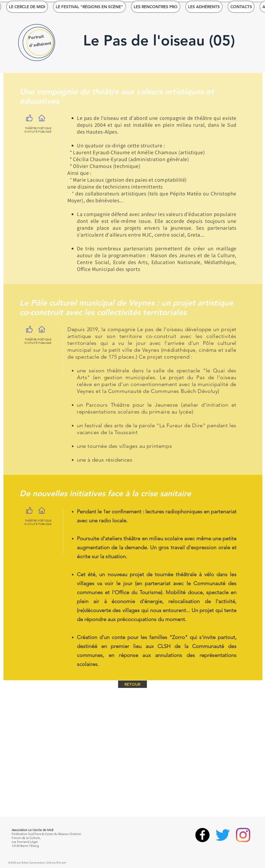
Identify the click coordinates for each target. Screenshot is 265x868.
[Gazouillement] (223, 835)
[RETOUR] (132, 684)
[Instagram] (243, 835)
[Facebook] (202, 835)
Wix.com (61, 862)
